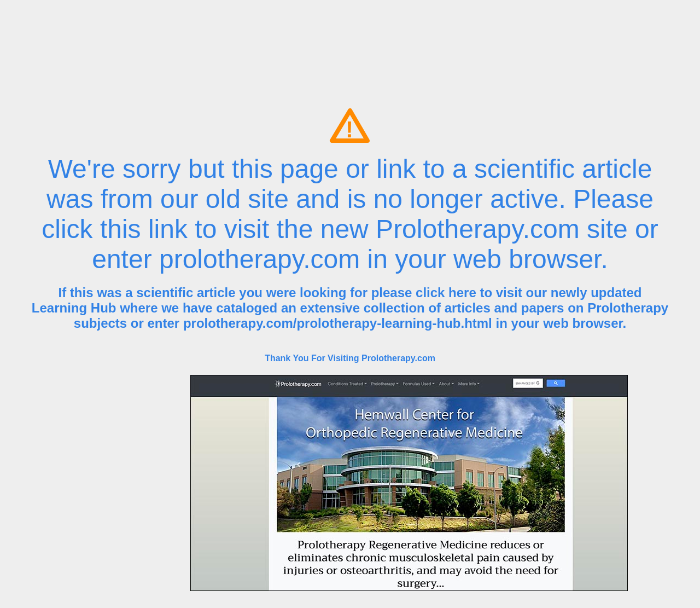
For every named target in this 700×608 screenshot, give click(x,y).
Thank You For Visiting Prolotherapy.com (350, 358)
